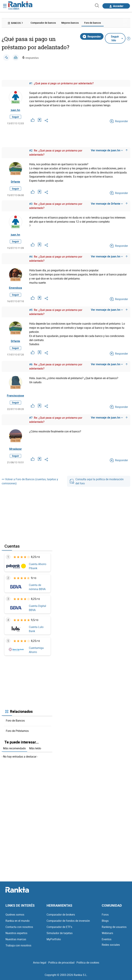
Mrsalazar (16, 449)
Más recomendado (14, 749)
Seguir (15, 117)
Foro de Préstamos (17, 731)
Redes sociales (111, 945)
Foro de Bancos (15, 721)
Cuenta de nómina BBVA (37, 587)
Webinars (107, 933)
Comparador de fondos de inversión (68, 921)
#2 (31, 150)
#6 (31, 365)
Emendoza (15, 288)
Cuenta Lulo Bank (36, 629)
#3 (31, 204)
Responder (92, 36)
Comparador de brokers (61, 915)
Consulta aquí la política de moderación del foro (97, 482)
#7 (31, 418)
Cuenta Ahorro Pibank (38, 566)
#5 (31, 310)
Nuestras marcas (16, 939)
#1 (31, 83)
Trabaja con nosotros (18, 946)
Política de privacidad (61, 963)
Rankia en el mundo (18, 921)
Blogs (105, 921)
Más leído (35, 749)
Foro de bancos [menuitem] (93, 23)
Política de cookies (88, 963)
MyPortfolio (54, 939)
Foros (105, 915)
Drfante (15, 182)
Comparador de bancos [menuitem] (43, 23)
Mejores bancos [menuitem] (70, 23)
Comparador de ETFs (59, 927)
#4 (31, 257)
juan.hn (15, 110)
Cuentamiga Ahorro (36, 650)
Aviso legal (40, 963)
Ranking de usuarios (114, 927)
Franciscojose (15, 396)
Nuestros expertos (16, 933)
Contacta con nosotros (19, 927)
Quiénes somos (15, 915)
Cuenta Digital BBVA (37, 608)
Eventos (107, 939)
